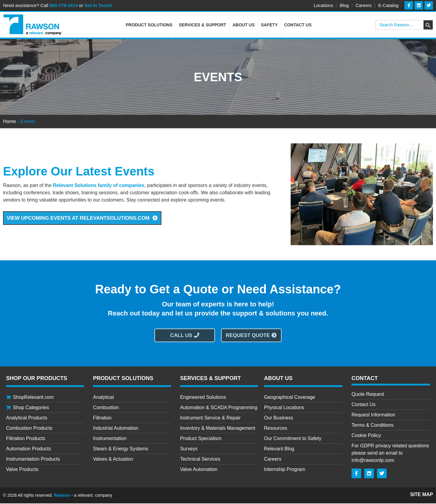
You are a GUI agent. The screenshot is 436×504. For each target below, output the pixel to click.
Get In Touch (98, 5)
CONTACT (365, 379)
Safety (269, 25)
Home (10, 122)
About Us (244, 25)
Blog (344, 5)
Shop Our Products (37, 379)
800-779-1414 (63, 5)
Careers (363, 5)
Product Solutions (149, 25)
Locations (323, 5)
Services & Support (203, 25)
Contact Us (298, 25)
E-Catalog (388, 5)
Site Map (421, 495)
